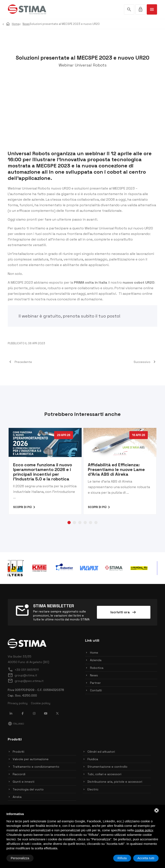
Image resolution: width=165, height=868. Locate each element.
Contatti (96, 690)
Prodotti (18, 752)
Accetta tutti (146, 858)
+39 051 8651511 (23, 670)
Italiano (16, 724)
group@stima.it (22, 675)
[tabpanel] (45, 471)
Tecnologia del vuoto (28, 789)
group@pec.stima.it (26, 681)
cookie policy (144, 830)
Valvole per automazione (31, 759)
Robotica (97, 668)
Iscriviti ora (124, 612)
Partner (95, 683)
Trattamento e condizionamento (36, 767)
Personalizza (20, 858)
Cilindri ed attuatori (101, 752)
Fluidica (93, 759)
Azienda (96, 660)
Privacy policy (18, 703)
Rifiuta (122, 858)
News (94, 675)
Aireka (17, 797)
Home (94, 653)
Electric (93, 789)
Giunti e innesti (24, 782)
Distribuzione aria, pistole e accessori (115, 782)
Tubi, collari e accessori (104, 774)
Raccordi (19, 774)
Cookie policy (41, 703)
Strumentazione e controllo (107, 767)
